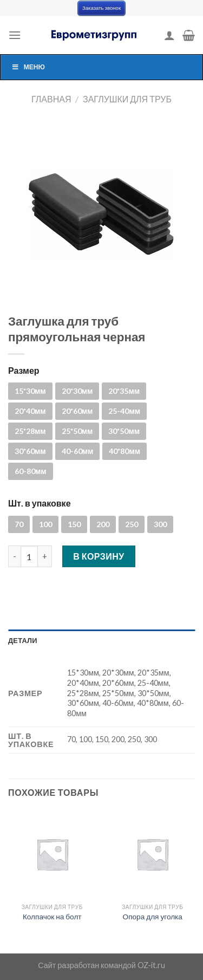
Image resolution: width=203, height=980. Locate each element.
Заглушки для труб (127, 99)
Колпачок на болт (52, 917)
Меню (28, 67)
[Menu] (15, 35)
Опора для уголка (153, 917)
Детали (23, 640)
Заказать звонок (101, 8)
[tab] (101, 640)
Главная (51, 99)
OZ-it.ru (151, 965)
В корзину (99, 556)
